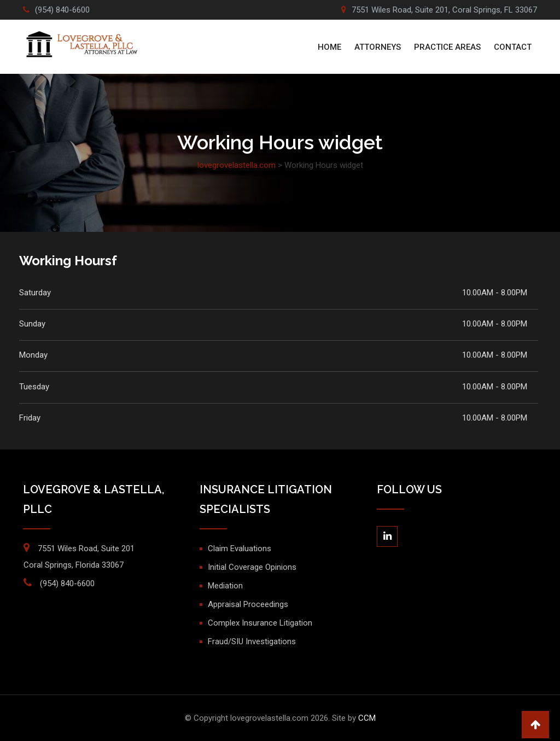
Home (329, 47)
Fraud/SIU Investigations (252, 641)
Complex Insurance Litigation (260, 623)
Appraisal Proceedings (248, 604)
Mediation (225, 586)
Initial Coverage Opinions (252, 567)
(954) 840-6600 (62, 10)
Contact (513, 47)
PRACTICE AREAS (447, 47)
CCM (367, 718)
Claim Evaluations (240, 549)
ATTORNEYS (378, 47)
